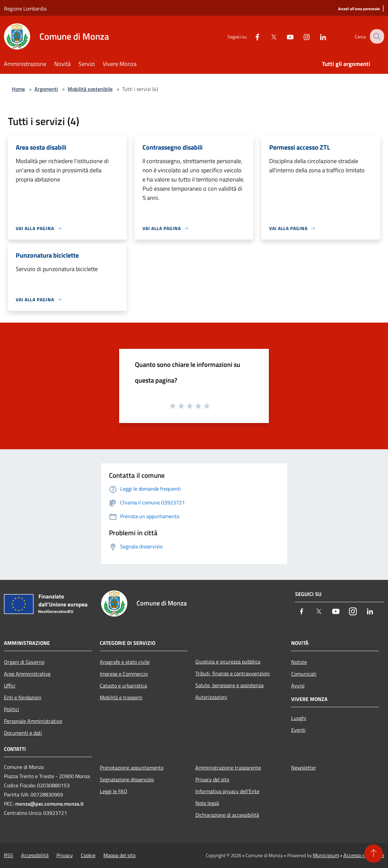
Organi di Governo (24, 662)
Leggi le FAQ (114, 791)
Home (18, 89)
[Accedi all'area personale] (359, 9)
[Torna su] (374, 854)
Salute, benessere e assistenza (229, 685)
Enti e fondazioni (23, 697)
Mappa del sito (119, 855)
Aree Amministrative (27, 674)
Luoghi (299, 718)
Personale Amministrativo (33, 721)
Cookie (88, 855)
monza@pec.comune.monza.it (49, 804)
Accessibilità (35, 855)
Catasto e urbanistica (123, 686)
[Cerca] (376, 36)
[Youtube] (285, 36)
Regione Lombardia (25, 9)
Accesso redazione (364, 855)
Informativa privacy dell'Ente (227, 791)
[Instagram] (301, 36)
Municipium (326, 855)
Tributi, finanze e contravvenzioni (233, 673)
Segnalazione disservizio (127, 779)
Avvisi (298, 686)
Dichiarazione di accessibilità (227, 815)
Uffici (10, 686)
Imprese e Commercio (124, 674)
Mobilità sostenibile (90, 89)
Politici (11, 709)
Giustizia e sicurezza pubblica (228, 662)
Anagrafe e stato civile (125, 662)
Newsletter (304, 768)
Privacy (65, 855)
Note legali (207, 803)
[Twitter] (269, 36)
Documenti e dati (23, 733)
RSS (9, 855)
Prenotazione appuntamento (132, 768)
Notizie (299, 662)
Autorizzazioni (211, 697)
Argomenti (46, 89)
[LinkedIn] (318, 36)
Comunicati (304, 674)
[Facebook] (252, 36)
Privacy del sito (212, 779)
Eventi (298, 730)
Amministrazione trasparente (228, 768)
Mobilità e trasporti (121, 697)
